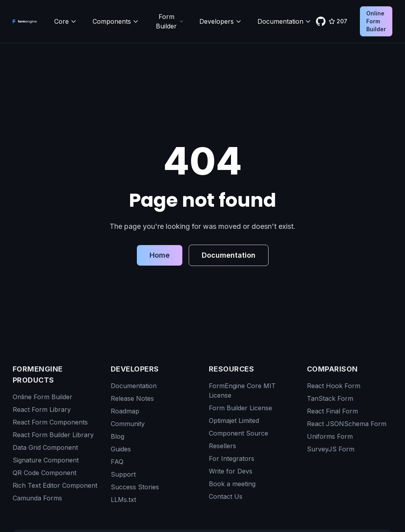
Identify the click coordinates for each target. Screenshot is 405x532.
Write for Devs (231, 471)
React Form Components (50, 422)
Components (116, 21)
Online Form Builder (376, 21)
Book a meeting (232, 484)
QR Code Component (44, 473)
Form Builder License (240, 408)
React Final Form (332, 411)
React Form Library (42, 409)
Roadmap (125, 411)
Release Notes (132, 398)
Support (123, 474)
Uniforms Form (330, 436)
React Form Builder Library (53, 435)
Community (128, 424)
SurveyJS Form (331, 449)
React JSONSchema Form (347, 424)
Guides (121, 449)
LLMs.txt (123, 500)
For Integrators (232, 458)
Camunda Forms (37, 498)
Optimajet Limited (234, 421)
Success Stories (135, 487)
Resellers (222, 446)
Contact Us (226, 496)
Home (160, 255)
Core (65, 21)
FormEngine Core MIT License (242, 391)
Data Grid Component (45, 447)
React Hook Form (334, 386)
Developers (220, 21)
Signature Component (46, 460)
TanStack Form (330, 398)
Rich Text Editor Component (55, 485)
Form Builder (170, 21)
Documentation (284, 21)
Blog (117, 436)
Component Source (238, 433)
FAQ (117, 462)
